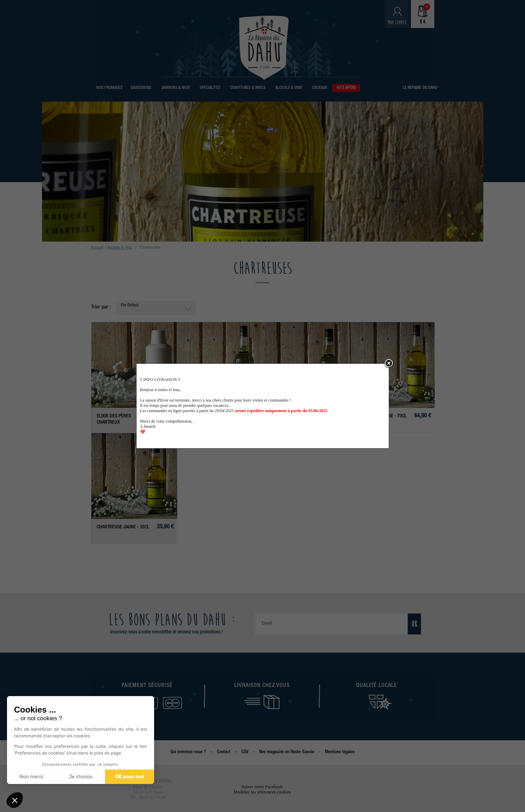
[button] (15, 800)
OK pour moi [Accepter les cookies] (129, 777)
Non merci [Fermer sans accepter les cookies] (31, 777)
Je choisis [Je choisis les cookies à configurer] (80, 777)
